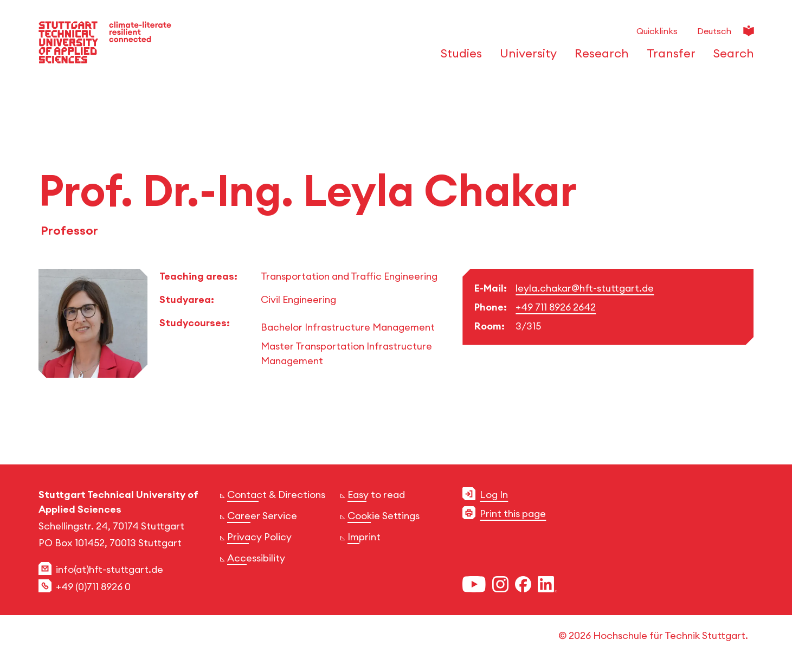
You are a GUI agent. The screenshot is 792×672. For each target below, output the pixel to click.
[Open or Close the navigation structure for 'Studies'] (458, 57)
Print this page (513, 513)
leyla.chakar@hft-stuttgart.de (585, 288)
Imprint (364, 537)
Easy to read (376, 495)
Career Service (262, 516)
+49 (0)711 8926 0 (93, 587)
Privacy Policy (259, 537)
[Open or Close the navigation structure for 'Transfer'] (668, 57)
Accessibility (256, 558)
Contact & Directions (276, 495)
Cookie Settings (384, 516)
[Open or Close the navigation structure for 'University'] (525, 57)
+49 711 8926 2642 (556, 307)
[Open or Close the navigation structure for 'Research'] (599, 57)
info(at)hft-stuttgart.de (110, 569)
